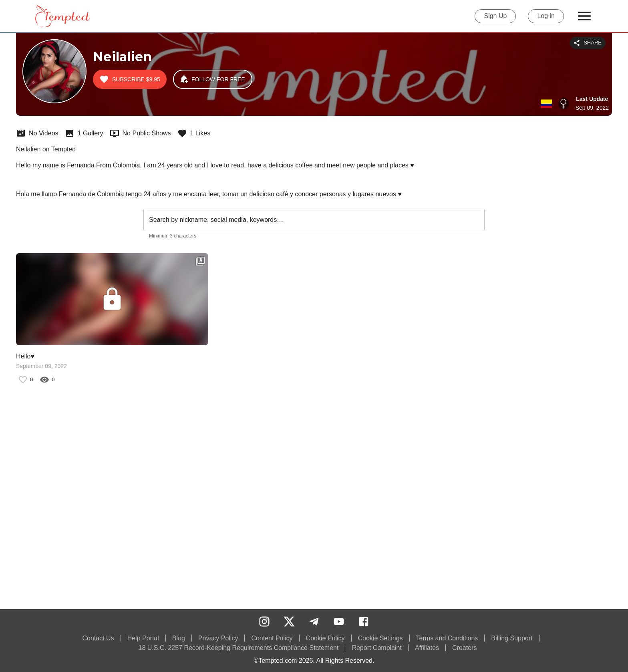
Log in (546, 16)
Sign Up (495, 16)
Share (588, 43)
